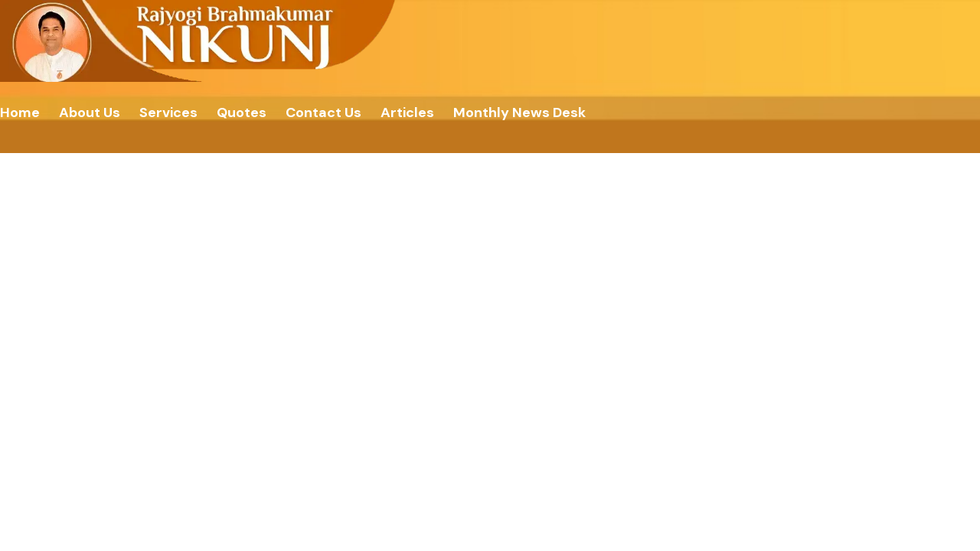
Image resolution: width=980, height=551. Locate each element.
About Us (90, 112)
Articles (407, 112)
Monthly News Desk (519, 112)
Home (20, 112)
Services (168, 112)
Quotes (242, 112)
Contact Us (323, 112)
